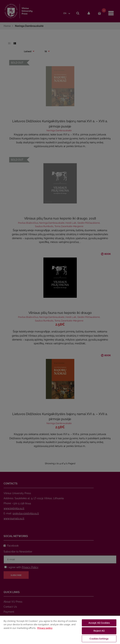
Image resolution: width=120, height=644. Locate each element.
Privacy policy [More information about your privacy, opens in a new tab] (45, 628)
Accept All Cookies (99, 623)
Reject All (99, 631)
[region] (60, 630)
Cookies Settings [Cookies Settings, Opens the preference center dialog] (99, 639)
